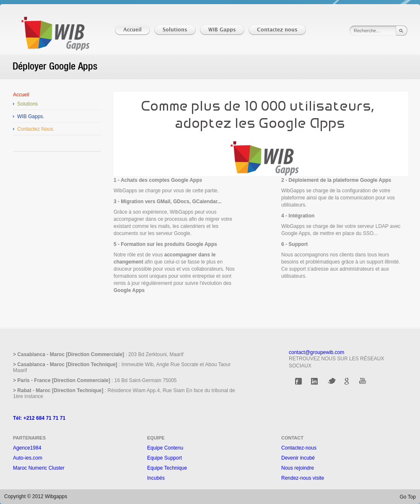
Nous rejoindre (298, 468)
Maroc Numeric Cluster (39, 468)
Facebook (299, 381)
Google (347, 381)
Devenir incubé (298, 458)
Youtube (363, 381)
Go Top (408, 497)
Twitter (332, 381)
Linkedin (315, 381)
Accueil (21, 95)
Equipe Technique (167, 468)
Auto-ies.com (28, 458)
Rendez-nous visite (303, 478)
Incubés (156, 478)
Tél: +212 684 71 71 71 (39, 418)
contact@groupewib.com (316, 352)
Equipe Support (165, 458)
